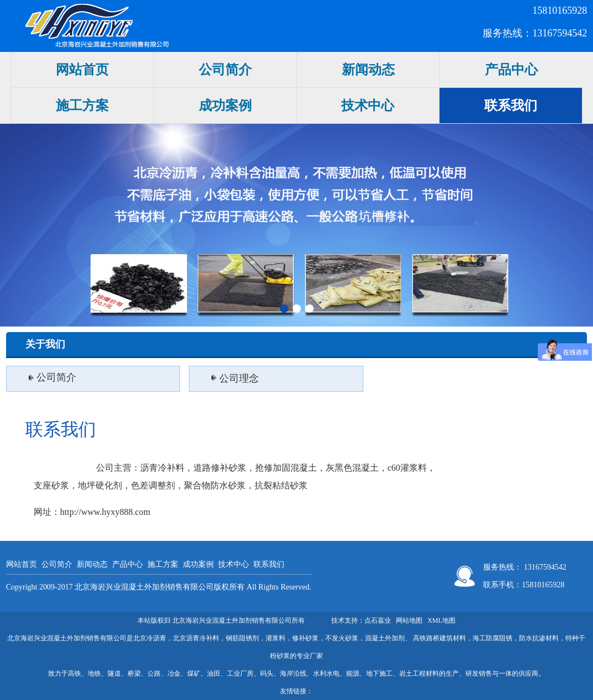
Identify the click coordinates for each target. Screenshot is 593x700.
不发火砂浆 (342, 638)
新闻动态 (368, 70)
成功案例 (225, 106)
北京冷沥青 (150, 638)
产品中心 (511, 70)
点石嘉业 (378, 620)
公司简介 (225, 70)
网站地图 (409, 620)
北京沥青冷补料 (196, 638)
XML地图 (441, 620)
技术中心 (368, 106)
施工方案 (82, 106)
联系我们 (511, 106)
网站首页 (82, 70)
